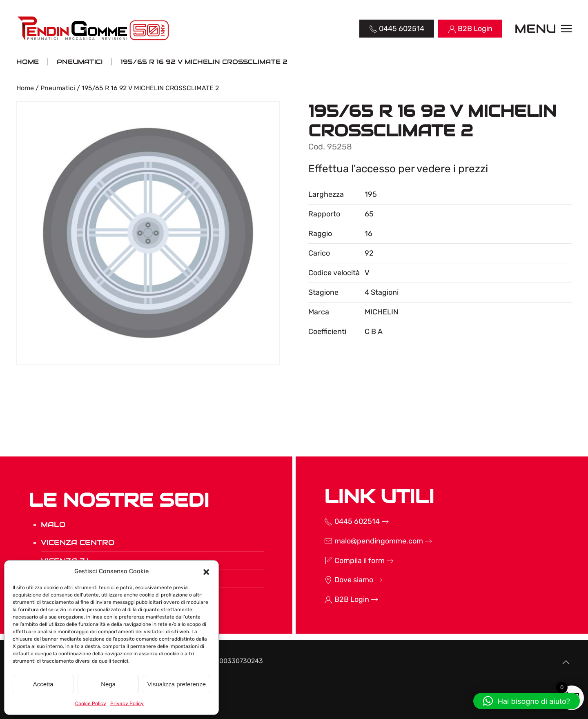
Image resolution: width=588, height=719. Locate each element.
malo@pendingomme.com (354, 541)
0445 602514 (333, 521)
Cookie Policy (91, 703)
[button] (206, 571)
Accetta (43, 684)
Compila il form (335, 561)
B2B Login (327, 599)
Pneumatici (58, 88)
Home (25, 88)
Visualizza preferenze (177, 684)
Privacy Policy (127, 703)
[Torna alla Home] (94, 29)
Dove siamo (330, 580)
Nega (108, 684)
